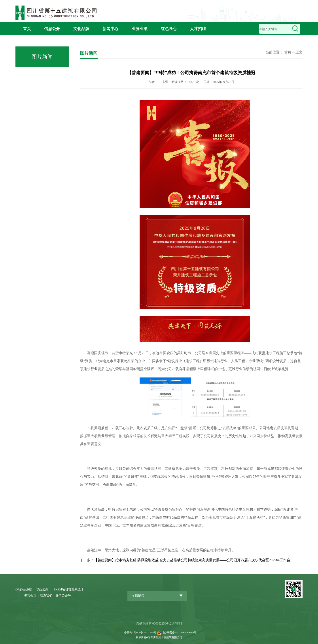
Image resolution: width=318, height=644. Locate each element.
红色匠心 (169, 29)
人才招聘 (198, 29)
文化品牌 (81, 29)
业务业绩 (140, 29)
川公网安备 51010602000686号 (179, 632)
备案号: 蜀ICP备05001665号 (140, 632)
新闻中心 (110, 29)
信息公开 (52, 29)
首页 (27, 29)
